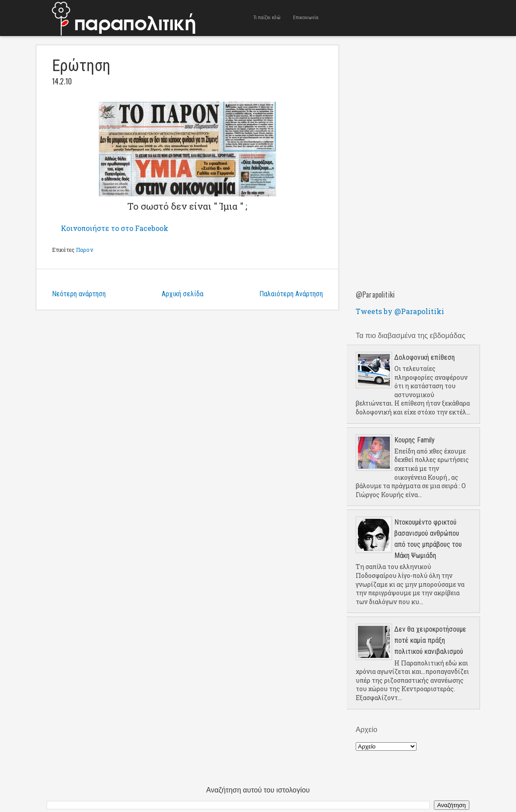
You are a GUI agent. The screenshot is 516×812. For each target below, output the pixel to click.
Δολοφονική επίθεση (425, 357)
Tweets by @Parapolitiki (400, 311)
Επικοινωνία (306, 18)
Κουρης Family (415, 440)
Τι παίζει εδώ (267, 18)
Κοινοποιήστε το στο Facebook (115, 228)
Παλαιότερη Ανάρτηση (291, 294)
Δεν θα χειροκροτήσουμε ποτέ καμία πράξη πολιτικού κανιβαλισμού (430, 640)
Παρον (85, 250)
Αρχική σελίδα (183, 294)
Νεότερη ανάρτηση (79, 294)
